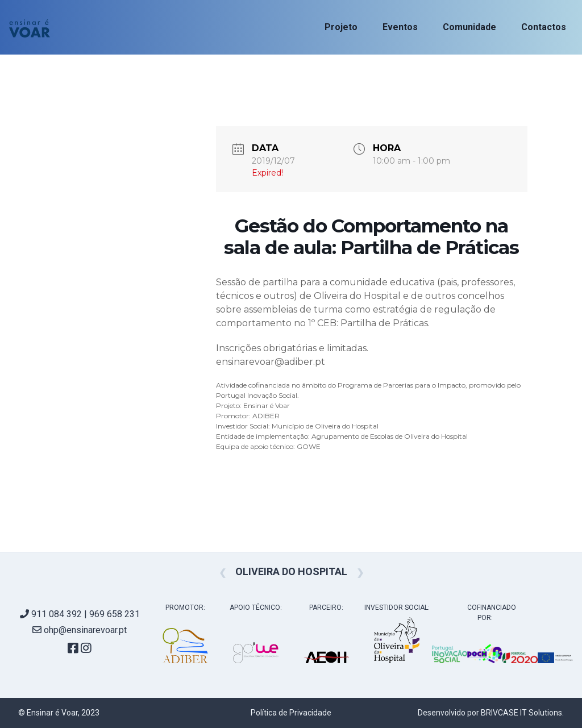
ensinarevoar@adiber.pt (271, 362)
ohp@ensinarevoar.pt (80, 630)
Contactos (544, 27)
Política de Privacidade (291, 713)
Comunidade (469, 27)
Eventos (400, 27)
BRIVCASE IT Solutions (521, 713)
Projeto (341, 27)
